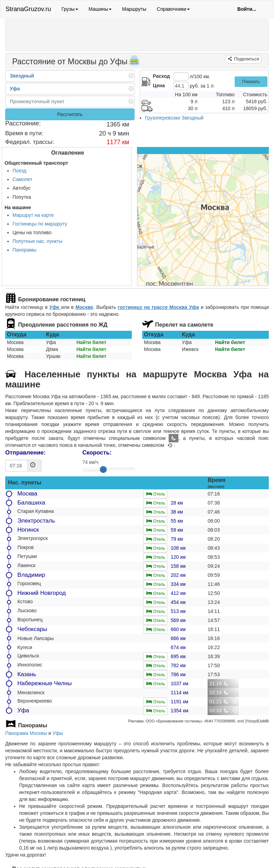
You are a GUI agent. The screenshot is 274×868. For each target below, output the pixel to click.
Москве (84, 307)
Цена (159, 85)
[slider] (103, 469)
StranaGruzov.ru (28, 9)
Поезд (19, 171)
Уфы (58, 733)
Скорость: (97, 453)
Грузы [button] (70, 9)
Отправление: (25, 453)
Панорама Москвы (26, 733)
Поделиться (246, 59)
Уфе (55, 307)
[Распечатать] (134, 63)
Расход (162, 76)
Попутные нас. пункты (38, 241)
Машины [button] (100, 9)
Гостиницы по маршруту (40, 224)
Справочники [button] (173, 9)
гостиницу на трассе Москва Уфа (159, 307)
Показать (251, 82)
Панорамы (25, 250)
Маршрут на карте (33, 215)
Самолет (22, 179)
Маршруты (134, 9)
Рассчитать (70, 114)
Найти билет (91, 342)
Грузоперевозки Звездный (174, 118)
